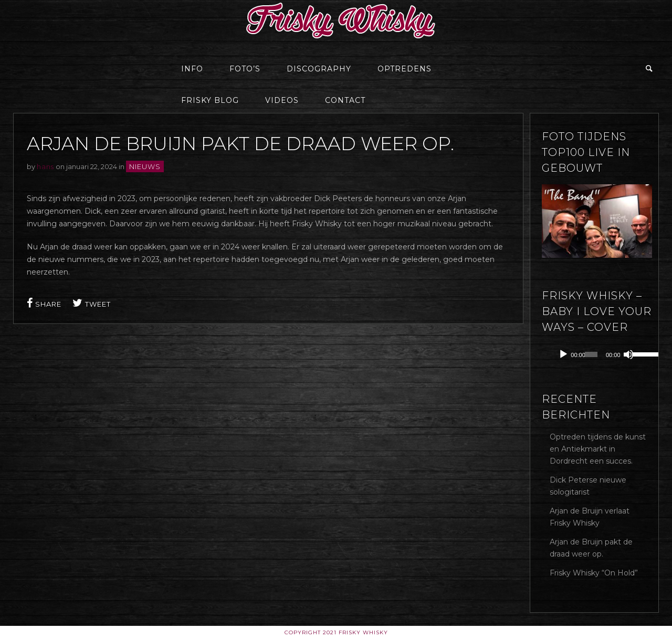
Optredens (405, 69)
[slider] (591, 354)
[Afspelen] (563, 354)
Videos (282, 100)
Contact (345, 100)
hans (45, 166)
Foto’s (245, 69)
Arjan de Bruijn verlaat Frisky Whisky (590, 517)
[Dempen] (628, 354)
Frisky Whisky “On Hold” (594, 573)
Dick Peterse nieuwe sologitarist (588, 486)
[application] (605, 354)
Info (192, 69)
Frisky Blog (210, 100)
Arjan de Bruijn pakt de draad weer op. (591, 548)
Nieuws (145, 166)
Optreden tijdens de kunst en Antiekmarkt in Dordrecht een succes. (598, 449)
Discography (319, 69)
